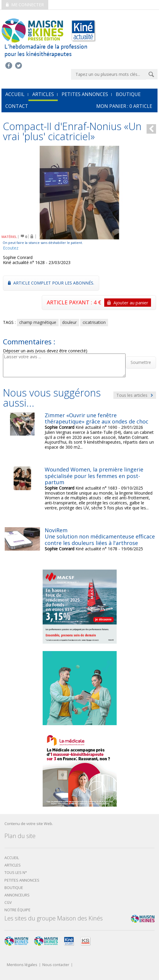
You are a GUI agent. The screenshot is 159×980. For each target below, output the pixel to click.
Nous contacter (56, 965)
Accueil (12, 858)
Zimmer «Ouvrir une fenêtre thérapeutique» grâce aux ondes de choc (97, 418)
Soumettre (141, 362)
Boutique (128, 94)
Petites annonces (85, 94)
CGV (8, 903)
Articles (43, 94)
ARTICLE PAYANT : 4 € (99, 303)
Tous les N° (16, 873)
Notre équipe (17, 910)
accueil (15, 94)
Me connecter (25, 5)
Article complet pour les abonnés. (51, 283)
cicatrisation (94, 322)
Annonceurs (17, 895)
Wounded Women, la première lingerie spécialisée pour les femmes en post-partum (94, 476)
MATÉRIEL (9, 237)
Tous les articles (135, 395)
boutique (14, 888)
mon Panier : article (124, 106)
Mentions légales (22, 965)
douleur (69, 322)
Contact (17, 106)
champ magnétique (38, 322)
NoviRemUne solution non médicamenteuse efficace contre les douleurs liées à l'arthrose (100, 537)
